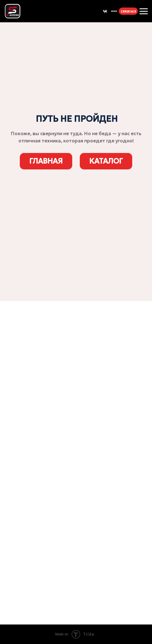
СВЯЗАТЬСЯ (126, 11)
